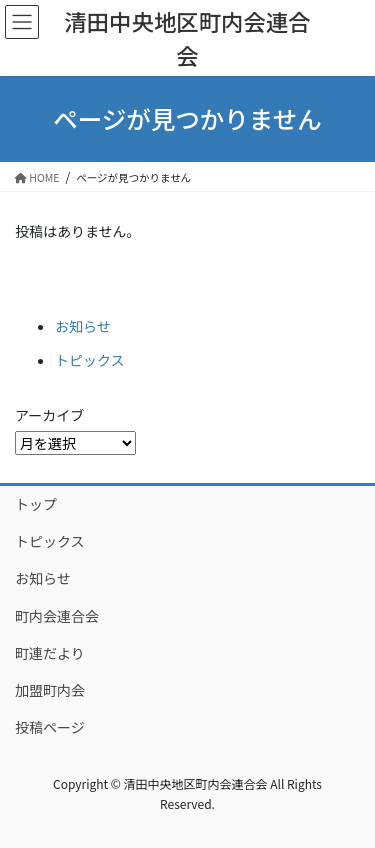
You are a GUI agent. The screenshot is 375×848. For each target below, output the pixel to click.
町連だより (50, 653)
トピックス (90, 360)
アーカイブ (49, 415)
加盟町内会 (50, 690)
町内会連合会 (57, 616)
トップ (36, 504)
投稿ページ (50, 727)
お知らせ (83, 326)
